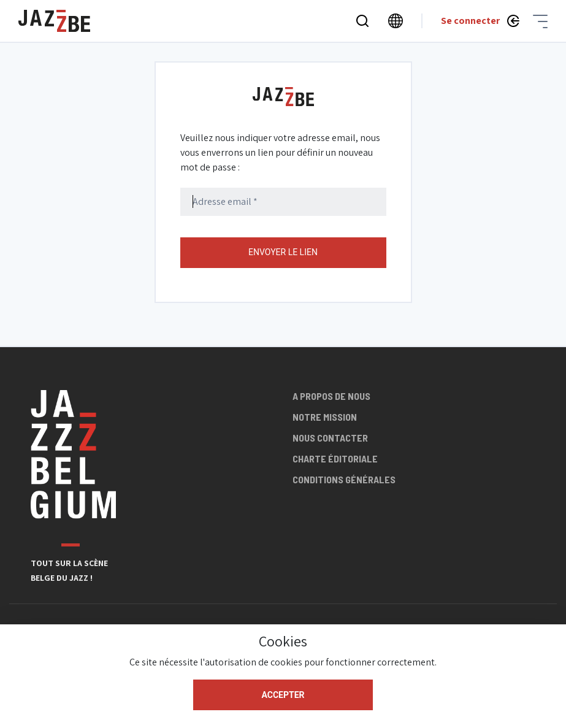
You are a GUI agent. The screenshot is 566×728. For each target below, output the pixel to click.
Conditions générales (344, 479)
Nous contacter (330, 438)
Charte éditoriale (335, 458)
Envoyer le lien (283, 252)
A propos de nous (331, 396)
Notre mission (325, 417)
